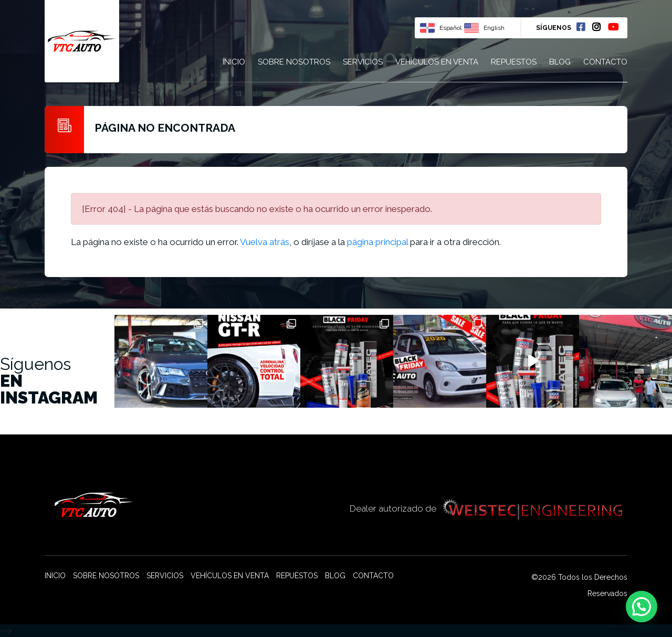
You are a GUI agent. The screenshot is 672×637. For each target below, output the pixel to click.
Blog (560, 62)
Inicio (234, 62)
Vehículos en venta (437, 62)
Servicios (363, 62)
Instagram (596, 27)
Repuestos (514, 62)
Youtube (613, 27)
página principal (377, 242)
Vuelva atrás (265, 242)
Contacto (605, 62)
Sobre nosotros (294, 62)
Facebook (581, 27)
